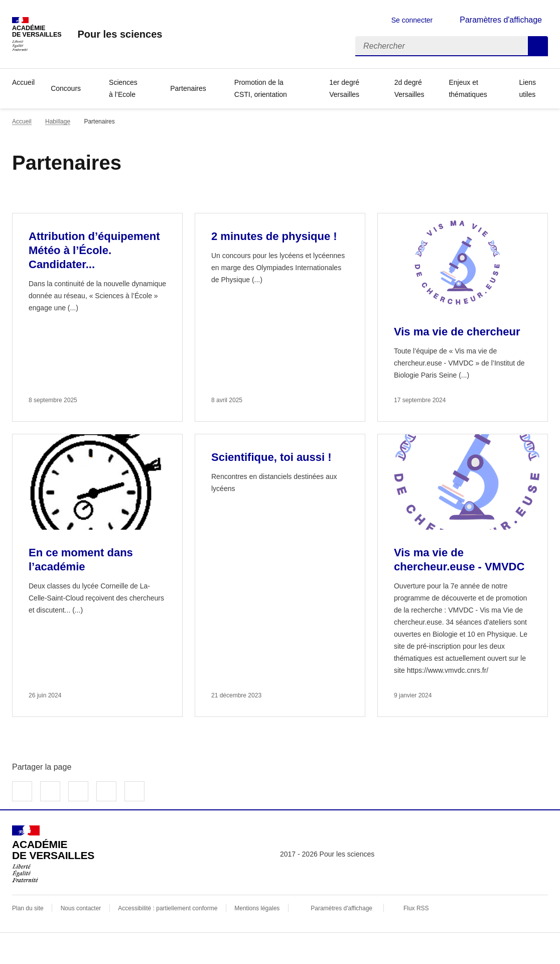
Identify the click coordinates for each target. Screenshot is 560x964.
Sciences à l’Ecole (123, 88)
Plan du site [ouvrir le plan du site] (28, 908)
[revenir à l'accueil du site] (120, 34)
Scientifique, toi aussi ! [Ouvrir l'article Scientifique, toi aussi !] (271, 457)
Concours (66, 88)
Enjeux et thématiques (468, 88)
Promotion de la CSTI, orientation (261, 88)
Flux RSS (416, 908)
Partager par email (106, 791)
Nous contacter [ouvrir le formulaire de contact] (81, 908)
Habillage (58, 122)
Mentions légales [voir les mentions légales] (257, 908)
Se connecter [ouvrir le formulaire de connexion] (412, 20)
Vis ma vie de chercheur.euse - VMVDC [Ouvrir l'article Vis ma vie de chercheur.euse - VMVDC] (459, 560)
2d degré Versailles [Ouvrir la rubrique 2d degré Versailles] (409, 88)
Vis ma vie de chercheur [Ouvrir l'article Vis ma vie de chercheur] (457, 332)
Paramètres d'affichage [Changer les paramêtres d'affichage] (501, 20)
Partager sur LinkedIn (78, 791)
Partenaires (188, 88)
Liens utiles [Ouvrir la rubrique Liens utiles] (528, 88)
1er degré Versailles (344, 88)
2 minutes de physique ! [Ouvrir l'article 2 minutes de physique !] (274, 236)
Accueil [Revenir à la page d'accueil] (23, 82)
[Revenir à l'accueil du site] (53, 854)
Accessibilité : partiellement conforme (168, 908)
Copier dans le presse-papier (134, 791)
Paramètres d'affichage (341, 908)
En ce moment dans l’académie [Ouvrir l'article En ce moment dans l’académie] (81, 560)
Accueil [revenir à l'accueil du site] (22, 122)
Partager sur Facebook (22, 791)
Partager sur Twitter (50, 791)
